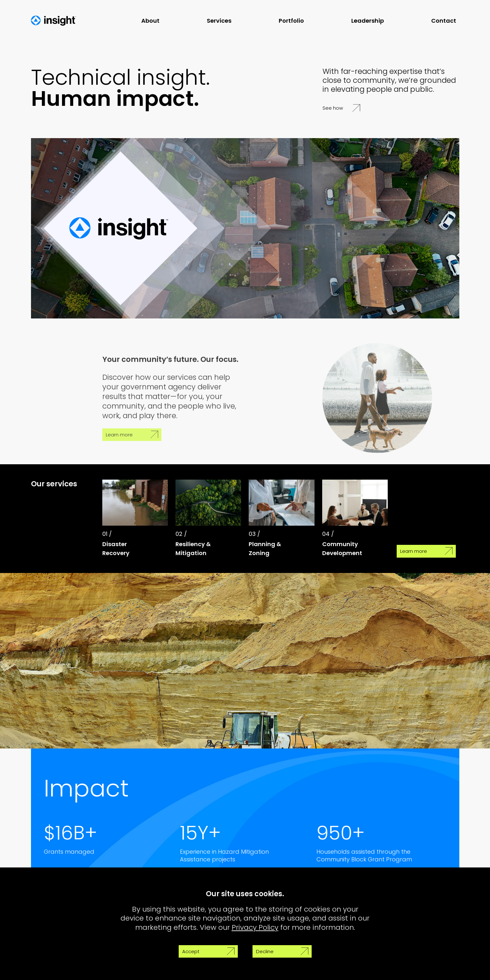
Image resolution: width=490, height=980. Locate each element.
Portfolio (291, 21)
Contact (444, 21)
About (150, 21)
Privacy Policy (255, 927)
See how (341, 108)
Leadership (368, 21)
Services (219, 21)
